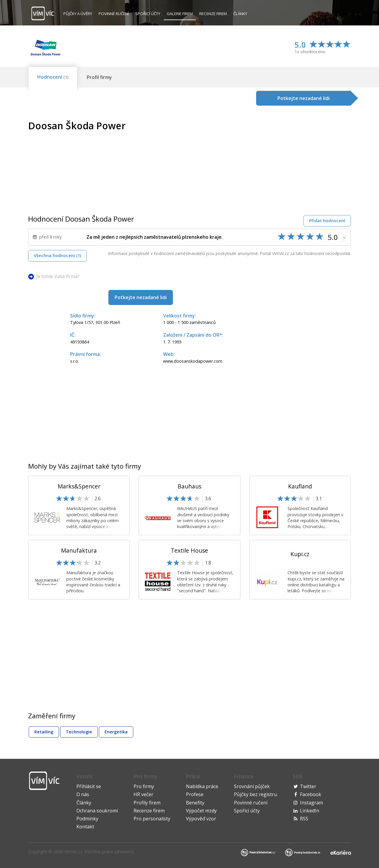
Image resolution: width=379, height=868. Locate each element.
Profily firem (147, 803)
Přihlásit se (89, 786)
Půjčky (78, 14)
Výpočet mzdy (201, 811)
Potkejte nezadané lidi (141, 297)
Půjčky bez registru (255, 794)
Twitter (308, 786)
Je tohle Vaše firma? (58, 276)
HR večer (143, 794)
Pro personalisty (152, 819)
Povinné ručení (114, 14)
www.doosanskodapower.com (193, 361)
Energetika (116, 732)
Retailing (44, 732)
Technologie (79, 732)
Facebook (311, 794)
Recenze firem (213, 14)
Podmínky (87, 819)
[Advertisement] (301, 162)
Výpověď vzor (201, 819)
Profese (195, 794)
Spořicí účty (148, 14)
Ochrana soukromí (97, 811)
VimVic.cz (73, 852)
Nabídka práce (202, 786)
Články (240, 14)
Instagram (311, 803)
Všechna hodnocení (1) (57, 255)
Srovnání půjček (252, 786)
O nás (83, 794)
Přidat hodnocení (327, 221)
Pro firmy (144, 786)
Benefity (195, 803)
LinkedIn (310, 811)
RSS (304, 819)
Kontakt (85, 827)
